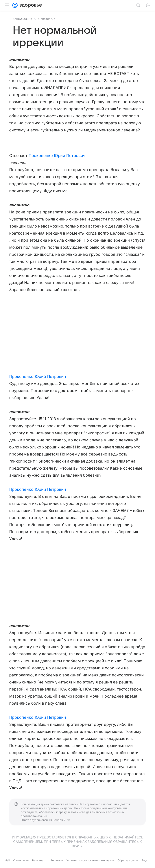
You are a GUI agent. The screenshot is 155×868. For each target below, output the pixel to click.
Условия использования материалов (90, 860)
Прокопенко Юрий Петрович (57, 156)
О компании (21, 860)
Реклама (38, 860)
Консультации (22, 19)
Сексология (47, 19)
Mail (7, 860)
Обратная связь (128, 860)
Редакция (57, 860)
